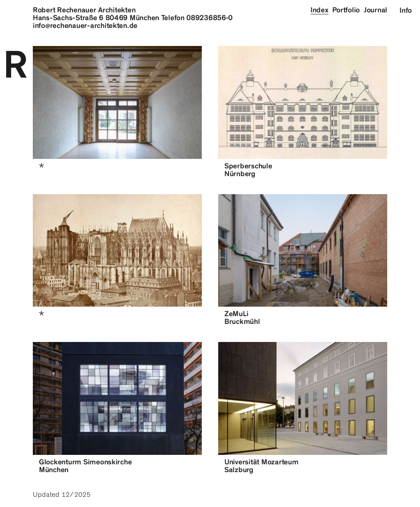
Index (320, 10)
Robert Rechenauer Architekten (84, 10)
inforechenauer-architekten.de (85, 25)
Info (406, 10)
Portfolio (346, 10)
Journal (375, 10)
